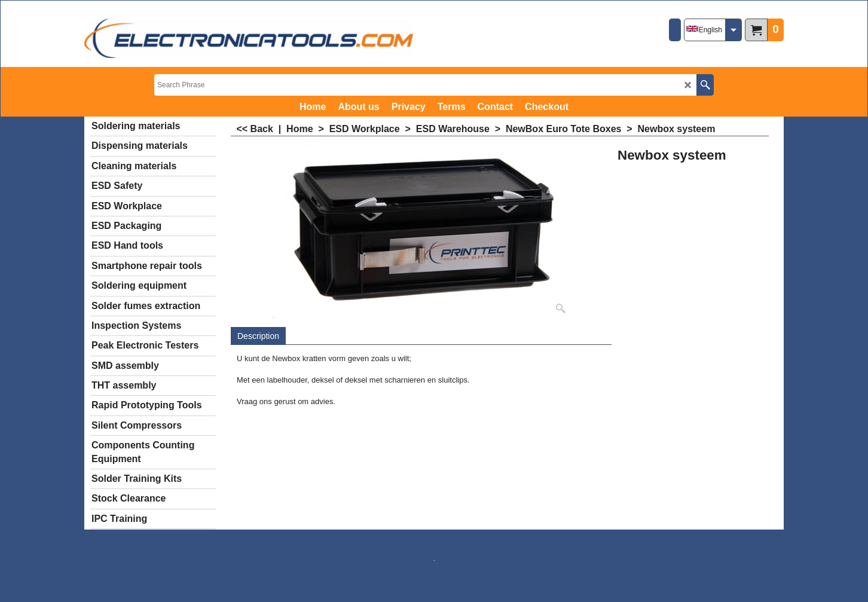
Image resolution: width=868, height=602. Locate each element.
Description (258, 336)
